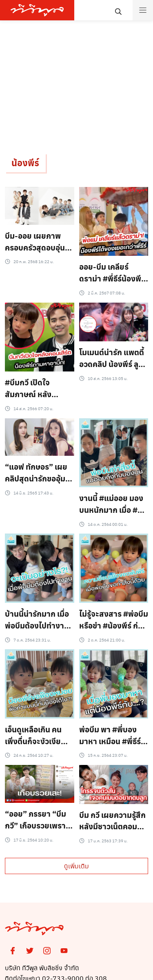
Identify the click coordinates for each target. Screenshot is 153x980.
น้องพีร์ (25, 163)
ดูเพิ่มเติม (76, 866)
